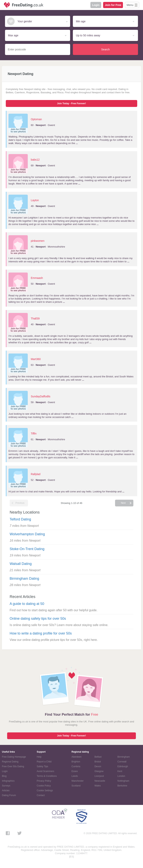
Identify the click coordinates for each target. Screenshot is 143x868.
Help (39, 757)
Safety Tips (42, 766)
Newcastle (100, 781)
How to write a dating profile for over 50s (41, 633)
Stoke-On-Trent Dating (27, 549)
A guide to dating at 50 (27, 604)
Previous (20, 503)
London (121, 776)
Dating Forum (9, 795)
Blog (4, 776)
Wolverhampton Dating (27, 534)
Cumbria (76, 766)
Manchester (78, 781)
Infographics (8, 781)
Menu (130, 5)
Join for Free (113, 5)
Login (96, 5)
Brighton (76, 762)
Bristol (98, 762)
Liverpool (99, 776)
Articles (6, 790)
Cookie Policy (44, 786)
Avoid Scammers (45, 771)
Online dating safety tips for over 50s (38, 619)
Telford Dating (20, 519)
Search (105, 49)
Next (123, 503)
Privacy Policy (44, 781)
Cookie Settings (45, 790)
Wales (98, 786)
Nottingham (123, 781)
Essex (75, 771)
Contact (41, 795)
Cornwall (122, 762)
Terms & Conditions (47, 776)
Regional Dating (10, 762)
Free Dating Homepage (14, 757)
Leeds (75, 776)
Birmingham (124, 757)
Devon (98, 766)
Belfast (98, 757)
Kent (120, 771)
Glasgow (99, 771)
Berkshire (122, 786)
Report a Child (44, 762)
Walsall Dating (21, 564)
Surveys (6, 786)
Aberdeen (77, 757)
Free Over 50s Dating (13, 766)
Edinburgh (123, 766)
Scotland (76, 786)
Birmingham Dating (24, 579)
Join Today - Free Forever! (71, 103)
